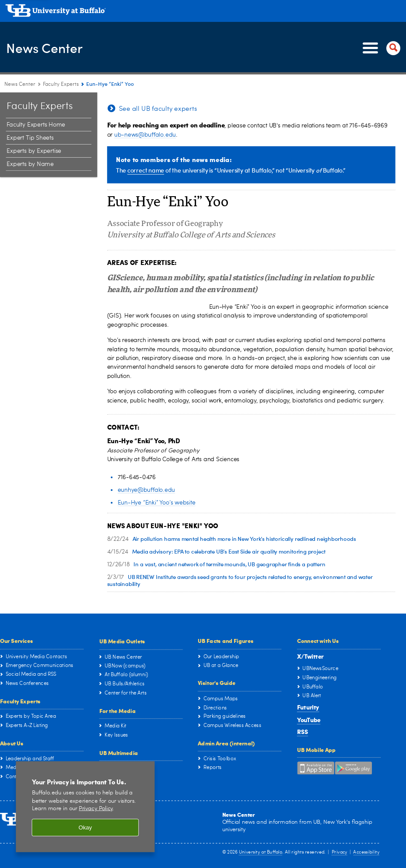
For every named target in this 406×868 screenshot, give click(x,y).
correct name (146, 170)
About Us (12, 743)
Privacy (339, 853)
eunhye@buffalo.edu (146, 490)
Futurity (308, 707)
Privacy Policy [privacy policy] (96, 809)
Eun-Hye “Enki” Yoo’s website (157, 503)
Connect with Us (318, 641)
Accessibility (366, 853)
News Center (51, 48)
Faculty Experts (20, 701)
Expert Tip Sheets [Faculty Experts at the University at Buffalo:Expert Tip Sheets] (30, 138)
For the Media (117, 710)
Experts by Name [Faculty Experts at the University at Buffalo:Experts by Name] (30, 165)
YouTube (309, 720)
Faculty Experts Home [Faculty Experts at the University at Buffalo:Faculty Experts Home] (36, 125)
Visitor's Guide (217, 683)
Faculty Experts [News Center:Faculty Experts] (61, 85)
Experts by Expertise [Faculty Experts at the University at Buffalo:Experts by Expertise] (34, 152)
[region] (85, 807)
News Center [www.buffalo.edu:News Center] (20, 85)
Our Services (16, 641)
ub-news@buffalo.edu (145, 135)
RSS (303, 732)
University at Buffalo (261, 853)
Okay (85, 828)
